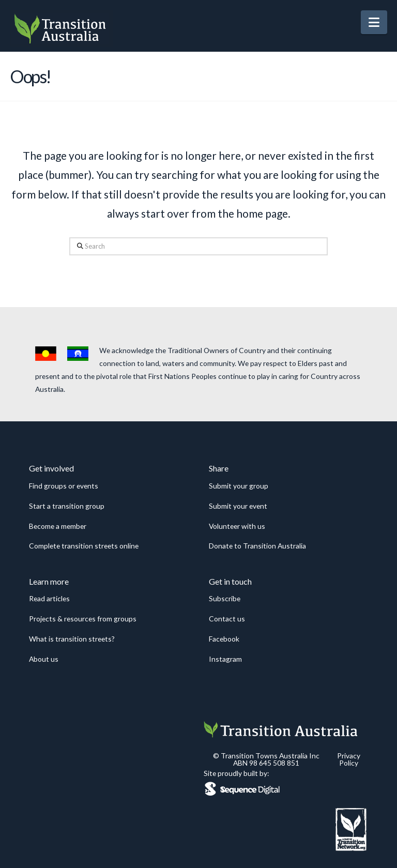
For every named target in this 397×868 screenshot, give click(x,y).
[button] (374, 22)
